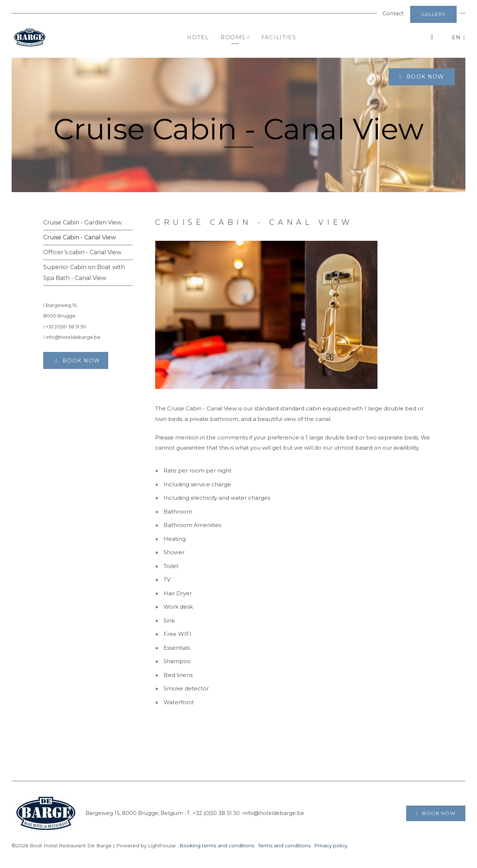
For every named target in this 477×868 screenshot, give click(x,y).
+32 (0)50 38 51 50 (65, 327)
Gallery (433, 14)
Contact (393, 13)
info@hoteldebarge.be (72, 337)
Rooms (235, 37)
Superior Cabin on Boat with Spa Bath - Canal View (84, 273)
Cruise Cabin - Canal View (80, 237)
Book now (424, 77)
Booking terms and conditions (217, 845)
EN (457, 37)
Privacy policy (331, 845)
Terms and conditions (284, 845)
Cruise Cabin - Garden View (82, 222)
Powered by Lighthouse (146, 845)
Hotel (198, 37)
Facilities (279, 37)
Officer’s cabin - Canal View (82, 252)
